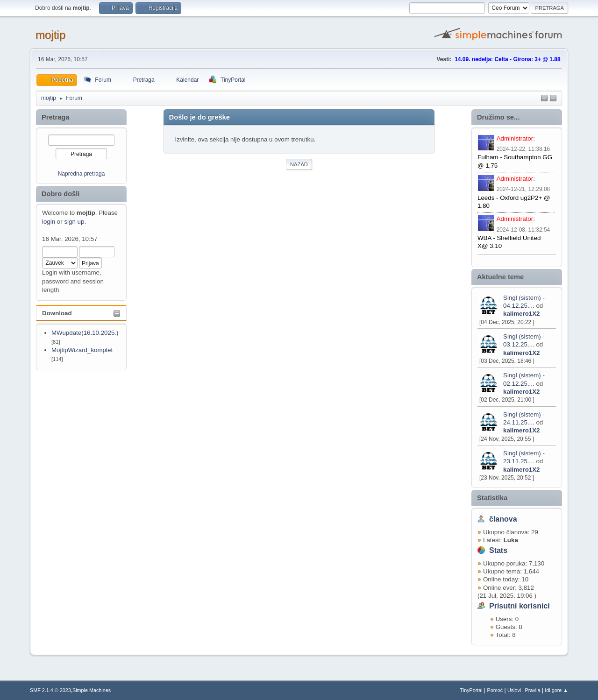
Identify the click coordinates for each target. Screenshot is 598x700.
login (49, 222)
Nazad (299, 164)
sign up (74, 222)
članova (503, 519)
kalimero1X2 (522, 314)
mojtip (50, 35)
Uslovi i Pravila (524, 690)
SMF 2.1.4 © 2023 (50, 690)
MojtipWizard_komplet (82, 350)
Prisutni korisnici (520, 606)
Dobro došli (61, 194)
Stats (498, 550)
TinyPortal (471, 690)
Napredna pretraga (82, 174)
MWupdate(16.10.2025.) (85, 333)
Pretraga (55, 117)
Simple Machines (92, 690)
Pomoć (495, 690)
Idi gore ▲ (556, 690)
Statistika (492, 498)
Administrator (515, 138)
